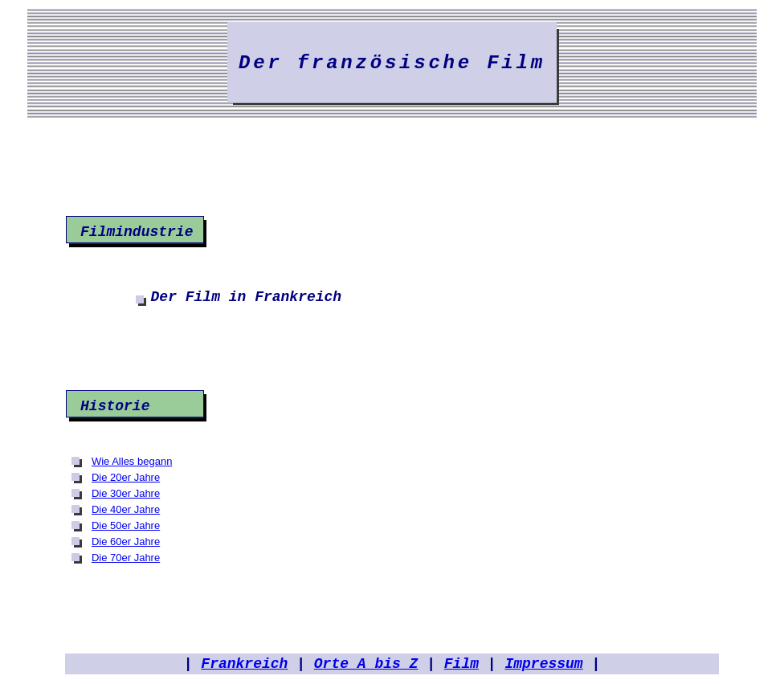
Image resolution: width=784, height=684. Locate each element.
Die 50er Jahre (126, 525)
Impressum (543, 664)
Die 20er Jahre (126, 477)
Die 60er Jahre (126, 541)
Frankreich (244, 664)
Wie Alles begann (132, 461)
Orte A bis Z (366, 664)
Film (461, 664)
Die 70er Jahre (126, 558)
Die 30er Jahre (126, 493)
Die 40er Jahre (126, 509)
